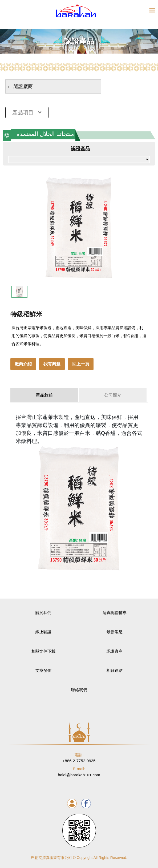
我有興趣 (52, 364)
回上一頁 (81, 364)
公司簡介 (113, 395)
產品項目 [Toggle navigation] (27, 112)
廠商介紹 (23, 364)
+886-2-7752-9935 (79, 757)
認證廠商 (20, 87)
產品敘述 (44, 395)
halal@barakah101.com (79, 772)
